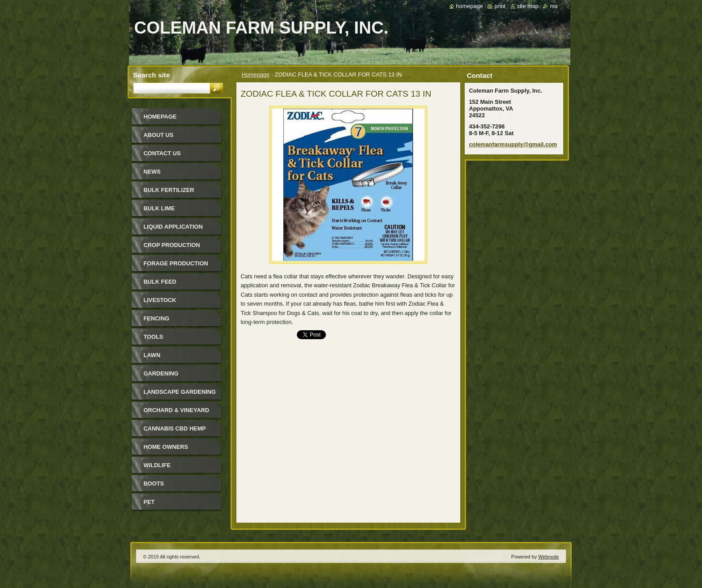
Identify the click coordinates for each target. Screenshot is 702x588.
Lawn (152, 355)
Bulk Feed (160, 282)
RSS (554, 6)
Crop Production (172, 245)
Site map (528, 6)
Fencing (157, 318)
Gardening (161, 373)
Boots (154, 484)
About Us (159, 135)
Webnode (548, 557)
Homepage (256, 75)
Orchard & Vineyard (177, 410)
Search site (152, 75)
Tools (154, 337)
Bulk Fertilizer (169, 190)
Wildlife (157, 465)
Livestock (160, 300)
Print (500, 6)
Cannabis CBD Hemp (175, 428)
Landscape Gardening (180, 392)
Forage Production (176, 263)
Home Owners (166, 447)
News (152, 172)
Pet (149, 502)
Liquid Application (173, 227)
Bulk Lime (159, 208)
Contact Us (162, 153)
